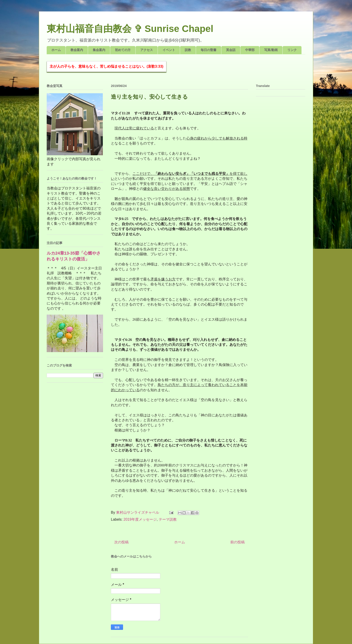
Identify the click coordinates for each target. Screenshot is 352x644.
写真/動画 (271, 50)
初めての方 (123, 50)
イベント (169, 50)
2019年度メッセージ (140, 519)
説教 (188, 50)
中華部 (250, 50)
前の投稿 (238, 542)
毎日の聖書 (209, 50)
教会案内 (77, 50)
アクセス (147, 50)
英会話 (231, 50)
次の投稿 (121, 542)
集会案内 (99, 50)
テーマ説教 (168, 519)
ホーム (56, 50)
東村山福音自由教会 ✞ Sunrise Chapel (130, 29)
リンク (292, 50)
